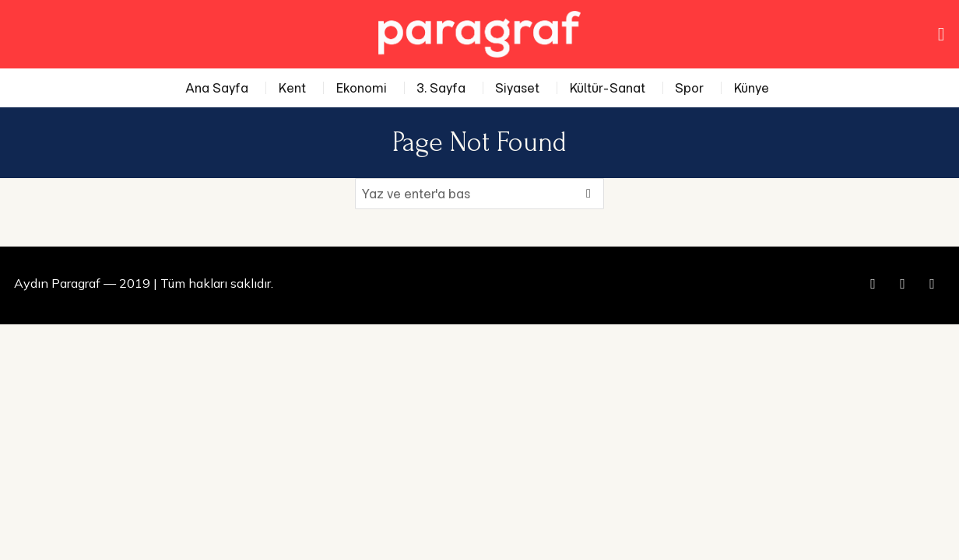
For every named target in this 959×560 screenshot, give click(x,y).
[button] (588, 194)
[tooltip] (873, 284)
